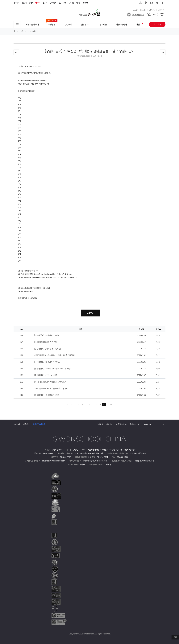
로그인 (135, 10)
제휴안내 (109, 424)
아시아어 (38, 3)
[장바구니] (162, 15)
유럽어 (31, 3)
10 (104, 404)
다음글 (163, 52)
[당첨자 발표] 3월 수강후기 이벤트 (47, 335)
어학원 (78, 3)
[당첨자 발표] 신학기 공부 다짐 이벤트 (48, 349)
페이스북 (163, 3)
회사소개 (17, 424)
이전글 (16, 52)
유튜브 (141, 3)
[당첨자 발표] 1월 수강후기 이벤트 (47, 395)
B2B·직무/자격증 (69, 3)
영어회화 (16, 3)
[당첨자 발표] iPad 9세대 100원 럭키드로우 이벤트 (53, 368)
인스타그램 (152, 3)
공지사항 (161, 10)
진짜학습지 (53, 3)
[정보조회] (99, 453)
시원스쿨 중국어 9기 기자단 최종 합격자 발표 (51, 388)
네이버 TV (146, 3)
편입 (60, 3)
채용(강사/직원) (121, 424)
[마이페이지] (149, 15)
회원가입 (143, 10)
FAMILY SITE (147, 424)
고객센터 (152, 10)
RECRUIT (85, 3)
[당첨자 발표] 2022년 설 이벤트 (46, 375)
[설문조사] (136, 15)
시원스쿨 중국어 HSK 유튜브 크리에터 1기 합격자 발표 (54, 355)
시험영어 (24, 3)
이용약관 (26, 424)
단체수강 (100, 424)
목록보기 (90, 313)
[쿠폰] (155, 15)
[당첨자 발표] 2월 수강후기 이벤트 (47, 362)
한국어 (45, 3)
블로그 (157, 3)
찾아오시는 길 (135, 424)
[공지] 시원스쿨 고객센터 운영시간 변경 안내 (51, 382)
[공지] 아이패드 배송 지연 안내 (46, 342)
